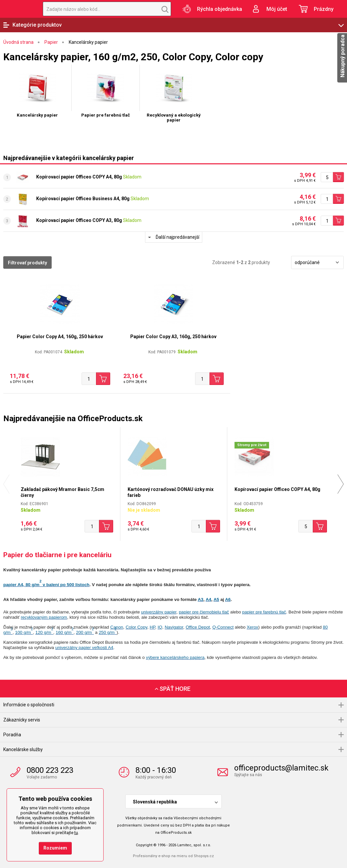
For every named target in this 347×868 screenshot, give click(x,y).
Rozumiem (55, 848)
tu (76, 833)
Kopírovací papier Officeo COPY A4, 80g (79, 177)
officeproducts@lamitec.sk (281, 768)
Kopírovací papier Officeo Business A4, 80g (83, 199)
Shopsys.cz (204, 856)
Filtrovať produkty (27, 263)
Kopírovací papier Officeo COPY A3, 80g (79, 220)
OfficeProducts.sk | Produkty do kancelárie (18, 9)
